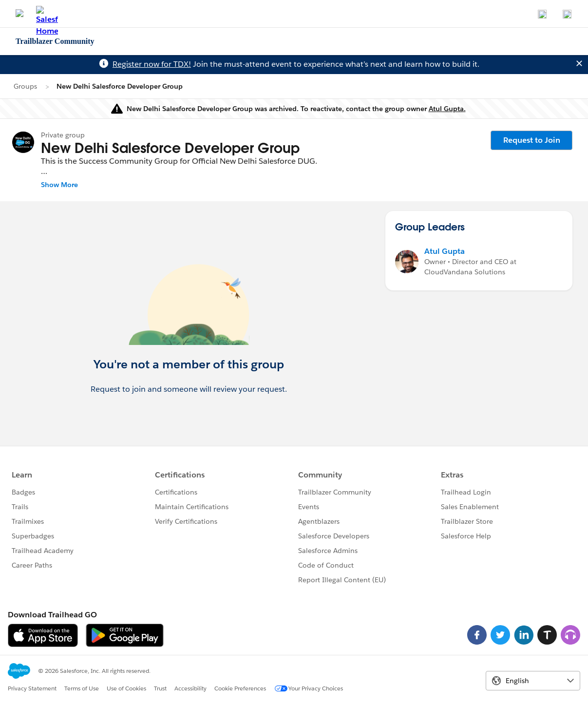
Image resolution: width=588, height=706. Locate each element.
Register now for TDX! (152, 64)
